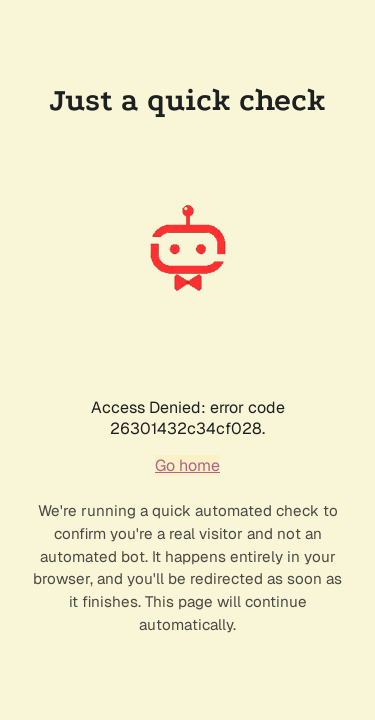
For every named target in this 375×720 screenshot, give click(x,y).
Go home (187, 465)
